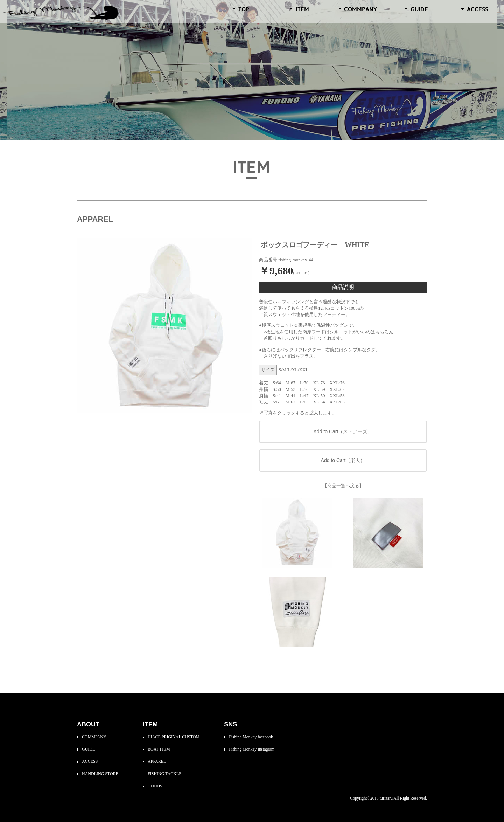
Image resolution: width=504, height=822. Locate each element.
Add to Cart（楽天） (343, 460)
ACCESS (90, 761)
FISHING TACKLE (165, 774)
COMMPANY (94, 737)
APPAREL (157, 761)
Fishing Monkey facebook (251, 737)
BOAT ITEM (159, 749)
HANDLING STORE (100, 774)
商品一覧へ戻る (343, 486)
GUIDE (88, 749)
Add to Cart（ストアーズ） (343, 431)
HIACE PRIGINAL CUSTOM (174, 737)
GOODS (155, 786)
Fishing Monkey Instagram (252, 749)
